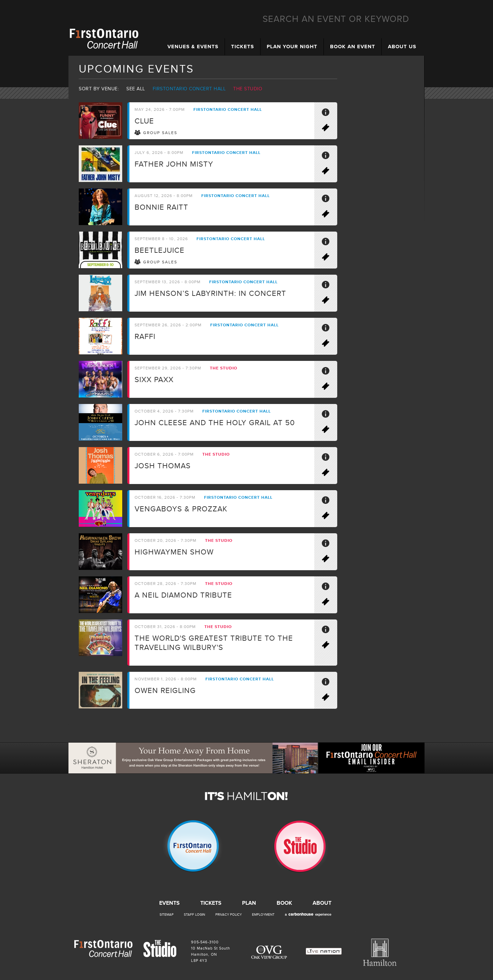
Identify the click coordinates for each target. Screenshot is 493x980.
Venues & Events (193, 47)
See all (136, 89)
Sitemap (167, 915)
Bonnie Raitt (161, 207)
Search (419, 19)
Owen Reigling (165, 691)
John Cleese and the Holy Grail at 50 (215, 423)
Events (169, 903)
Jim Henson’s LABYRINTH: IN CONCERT (210, 294)
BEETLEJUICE (160, 251)
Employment (263, 915)
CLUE (144, 121)
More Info (329, 114)
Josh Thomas (163, 466)
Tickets (243, 47)
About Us (402, 47)
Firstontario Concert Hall (189, 89)
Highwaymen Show (174, 552)
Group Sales (160, 133)
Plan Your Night (292, 47)
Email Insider (479, 70)
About (322, 903)
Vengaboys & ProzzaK (181, 509)
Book (284, 903)
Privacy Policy (229, 915)
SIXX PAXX (154, 380)
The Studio (248, 89)
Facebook (479, 48)
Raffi (145, 337)
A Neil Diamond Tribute (183, 595)
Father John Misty (174, 164)
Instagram (479, 91)
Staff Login (194, 915)
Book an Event (353, 47)
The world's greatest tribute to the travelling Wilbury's (214, 643)
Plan (249, 903)
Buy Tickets (329, 129)
